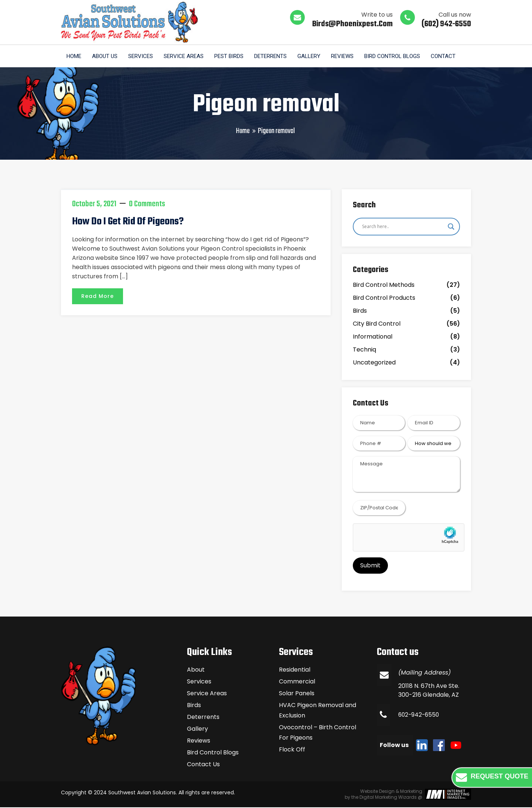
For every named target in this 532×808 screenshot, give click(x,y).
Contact (446, 57)
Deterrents (272, 57)
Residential (295, 670)
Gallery (311, 57)
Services (141, 57)
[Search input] (403, 227)
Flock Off (292, 750)
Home (74, 57)
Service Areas (185, 57)
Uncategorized (374, 363)
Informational (373, 337)
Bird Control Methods (384, 286)
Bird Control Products (384, 298)
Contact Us (203, 765)
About (196, 670)
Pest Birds (230, 57)
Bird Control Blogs (395, 57)
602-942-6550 (420, 715)
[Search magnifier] (451, 227)
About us (105, 57)
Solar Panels (297, 694)
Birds (360, 311)
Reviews (345, 57)
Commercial (297, 682)
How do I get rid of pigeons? (128, 222)
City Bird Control (377, 324)
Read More (98, 296)
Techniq (364, 350)
